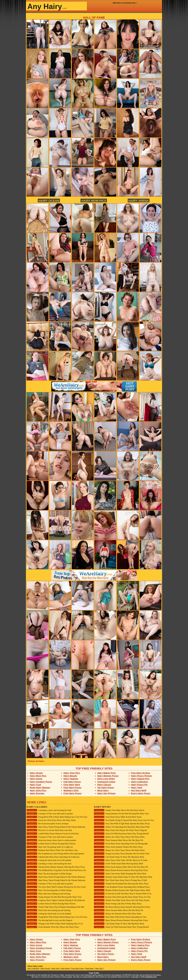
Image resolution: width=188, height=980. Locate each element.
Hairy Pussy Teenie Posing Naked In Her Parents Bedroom (56, 827)
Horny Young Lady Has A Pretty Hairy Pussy (118, 904)
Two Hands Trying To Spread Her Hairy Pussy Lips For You (124, 820)
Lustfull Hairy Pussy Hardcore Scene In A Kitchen (53, 834)
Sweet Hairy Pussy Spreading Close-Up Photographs (121, 844)
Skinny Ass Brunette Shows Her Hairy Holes (118, 914)
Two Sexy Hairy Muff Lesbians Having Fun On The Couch (56, 887)
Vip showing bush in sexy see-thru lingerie (49, 920)
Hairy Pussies (37, 793)
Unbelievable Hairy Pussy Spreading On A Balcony (53, 857)
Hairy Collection (140, 782)
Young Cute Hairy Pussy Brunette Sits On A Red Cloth (122, 854)
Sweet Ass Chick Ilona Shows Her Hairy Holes (51, 820)
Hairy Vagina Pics (140, 779)
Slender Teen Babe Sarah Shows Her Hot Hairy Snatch (122, 900)
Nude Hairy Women (40, 787)
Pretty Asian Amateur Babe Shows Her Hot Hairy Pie (121, 867)
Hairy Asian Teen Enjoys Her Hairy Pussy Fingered (120, 830)
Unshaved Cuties (106, 782)
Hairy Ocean (49, 201)
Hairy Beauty (70, 776)
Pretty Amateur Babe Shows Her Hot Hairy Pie (118, 840)
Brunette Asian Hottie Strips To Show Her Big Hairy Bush (123, 877)
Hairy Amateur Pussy (41, 782)
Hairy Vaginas (71, 779)
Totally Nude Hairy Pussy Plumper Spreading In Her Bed (55, 907)
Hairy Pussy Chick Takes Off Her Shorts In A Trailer (121, 860)
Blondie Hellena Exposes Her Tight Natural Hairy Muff (122, 890)
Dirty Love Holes (106, 779)
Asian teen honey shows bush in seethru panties (51, 840)
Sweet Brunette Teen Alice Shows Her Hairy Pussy (53, 927)
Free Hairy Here (72, 785)
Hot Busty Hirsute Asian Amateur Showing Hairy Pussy (122, 907)
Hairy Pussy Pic (139, 785)
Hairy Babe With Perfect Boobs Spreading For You (120, 917)
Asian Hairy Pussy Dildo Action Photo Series (118, 817)
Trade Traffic (94, 973)
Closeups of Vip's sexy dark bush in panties (50, 814)
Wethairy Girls (71, 790)
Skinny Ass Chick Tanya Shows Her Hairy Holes (119, 837)
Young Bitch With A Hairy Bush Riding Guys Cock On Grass (57, 817)
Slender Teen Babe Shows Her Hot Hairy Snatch (119, 810)
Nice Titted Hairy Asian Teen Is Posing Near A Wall (120, 880)
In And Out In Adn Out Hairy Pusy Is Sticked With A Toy (123, 894)
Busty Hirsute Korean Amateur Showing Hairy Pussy (121, 870)
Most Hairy (103, 790)
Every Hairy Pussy (141, 793)
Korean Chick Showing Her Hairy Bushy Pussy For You (122, 897)
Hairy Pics (99, 968)
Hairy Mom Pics (94, 201)
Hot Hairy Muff (139, 790)
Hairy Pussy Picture (142, 776)
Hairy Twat (137, 787)
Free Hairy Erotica (141, 773)
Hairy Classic (104, 785)
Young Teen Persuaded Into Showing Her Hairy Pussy (121, 884)
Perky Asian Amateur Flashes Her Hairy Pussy (118, 847)
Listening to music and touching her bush (49, 810)
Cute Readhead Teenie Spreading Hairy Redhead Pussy (122, 887)
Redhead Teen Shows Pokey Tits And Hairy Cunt (52, 850)
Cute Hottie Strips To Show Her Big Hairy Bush (119, 857)
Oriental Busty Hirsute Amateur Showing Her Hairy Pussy (56, 867)
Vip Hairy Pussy (106, 787)
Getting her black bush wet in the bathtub (49, 860)
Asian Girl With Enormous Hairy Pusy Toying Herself (121, 834)
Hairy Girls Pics (38, 790)
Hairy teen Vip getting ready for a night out (50, 847)
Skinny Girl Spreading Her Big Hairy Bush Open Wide (122, 827)
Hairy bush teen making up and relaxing (48, 894)
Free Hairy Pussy (73, 793)
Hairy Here (55, 968)
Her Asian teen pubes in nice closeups (48, 824)
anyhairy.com (151, 977)
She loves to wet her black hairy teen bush (49, 830)
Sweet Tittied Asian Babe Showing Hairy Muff (118, 864)
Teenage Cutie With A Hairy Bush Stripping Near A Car (55, 924)
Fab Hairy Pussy (72, 782)
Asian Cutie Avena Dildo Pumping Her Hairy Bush (120, 874)
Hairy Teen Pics (72, 773)
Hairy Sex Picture (106, 793)
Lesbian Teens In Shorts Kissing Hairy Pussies (51, 844)
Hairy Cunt (35, 785)
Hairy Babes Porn (107, 773)
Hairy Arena (139, 201)
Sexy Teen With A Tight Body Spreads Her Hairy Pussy (122, 824)
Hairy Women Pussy (108, 776)
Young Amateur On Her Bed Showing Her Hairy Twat (54, 897)
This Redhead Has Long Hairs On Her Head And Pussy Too (56, 870)
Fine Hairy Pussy (73, 787)
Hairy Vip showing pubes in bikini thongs (49, 874)
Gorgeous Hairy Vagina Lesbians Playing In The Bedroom (56, 900)
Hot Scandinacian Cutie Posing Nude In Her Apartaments (55, 854)
